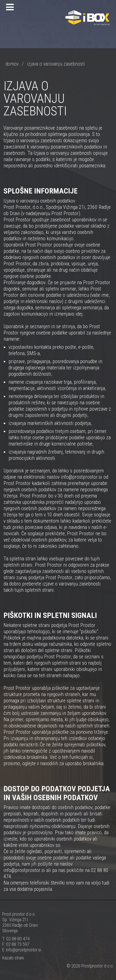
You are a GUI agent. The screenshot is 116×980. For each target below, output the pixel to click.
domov (12, 64)
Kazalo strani (13, 958)
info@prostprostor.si (23, 950)
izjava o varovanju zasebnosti (56, 64)
